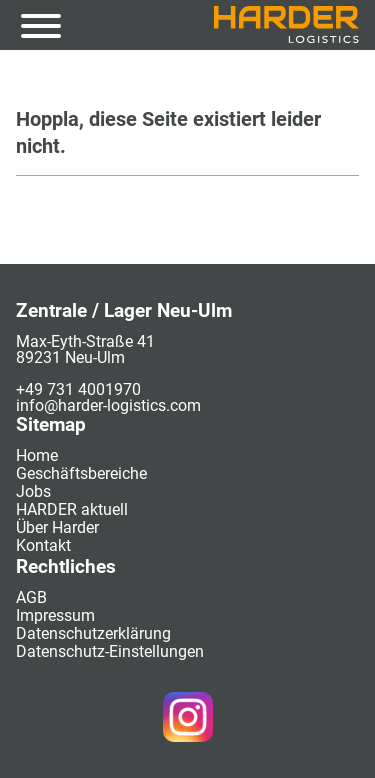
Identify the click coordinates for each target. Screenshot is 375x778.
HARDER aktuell (72, 509)
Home (37, 455)
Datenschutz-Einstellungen (110, 651)
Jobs (33, 491)
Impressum (55, 615)
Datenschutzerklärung (93, 633)
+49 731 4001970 (78, 389)
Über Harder (57, 527)
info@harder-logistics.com (108, 405)
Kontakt (43, 545)
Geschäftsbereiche (81, 473)
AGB (31, 597)
